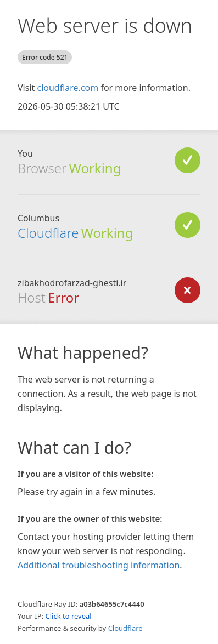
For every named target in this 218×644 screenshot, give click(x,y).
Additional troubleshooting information (99, 565)
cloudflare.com (68, 88)
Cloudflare (48, 233)
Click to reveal (69, 616)
